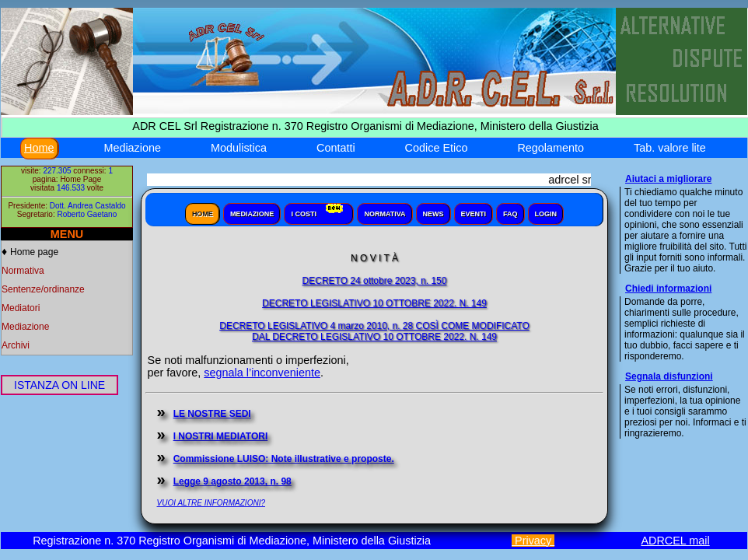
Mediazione (132, 148)
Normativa (23, 271)
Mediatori (21, 308)
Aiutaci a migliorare (668, 179)
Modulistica (239, 148)
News (433, 214)
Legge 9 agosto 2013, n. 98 (232, 481)
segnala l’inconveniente (262, 373)
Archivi (16, 345)
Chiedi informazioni (668, 289)
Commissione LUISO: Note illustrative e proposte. (284, 459)
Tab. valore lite (670, 148)
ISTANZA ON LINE (59, 385)
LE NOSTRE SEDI (212, 414)
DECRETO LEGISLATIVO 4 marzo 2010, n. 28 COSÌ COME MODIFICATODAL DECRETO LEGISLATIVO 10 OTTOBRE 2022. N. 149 (374, 331)
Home (39, 148)
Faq (510, 214)
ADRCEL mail (675, 541)
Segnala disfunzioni (669, 376)
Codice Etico (437, 148)
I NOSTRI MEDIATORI (221, 436)
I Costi (319, 210)
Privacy (533, 541)
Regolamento (551, 148)
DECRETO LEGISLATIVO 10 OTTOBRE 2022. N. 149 (374, 303)
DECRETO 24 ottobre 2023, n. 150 (375, 281)
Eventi (474, 214)
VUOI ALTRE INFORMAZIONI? (211, 503)
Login (546, 214)
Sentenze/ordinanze (43, 289)
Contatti (336, 148)
